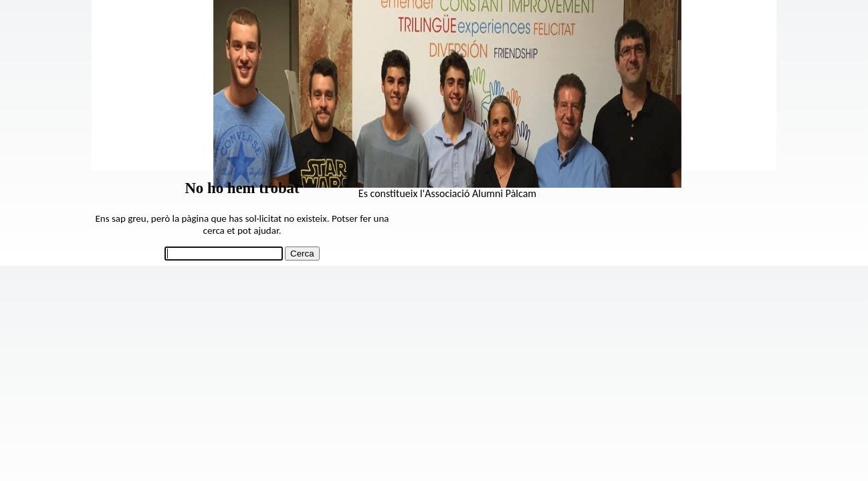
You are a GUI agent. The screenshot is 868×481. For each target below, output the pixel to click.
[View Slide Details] (447, 184)
